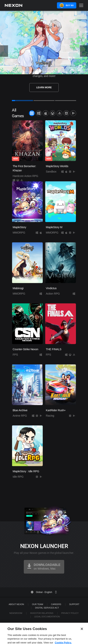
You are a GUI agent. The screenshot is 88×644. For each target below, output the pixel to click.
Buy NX (70, 5)
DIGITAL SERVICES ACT (47, 608)
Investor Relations (42, 613)
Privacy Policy (70, 613)
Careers (56, 604)
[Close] (82, 633)
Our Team (38, 604)
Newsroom (16, 613)
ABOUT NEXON (16, 604)
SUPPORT (74, 604)
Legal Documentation (47, 617)
